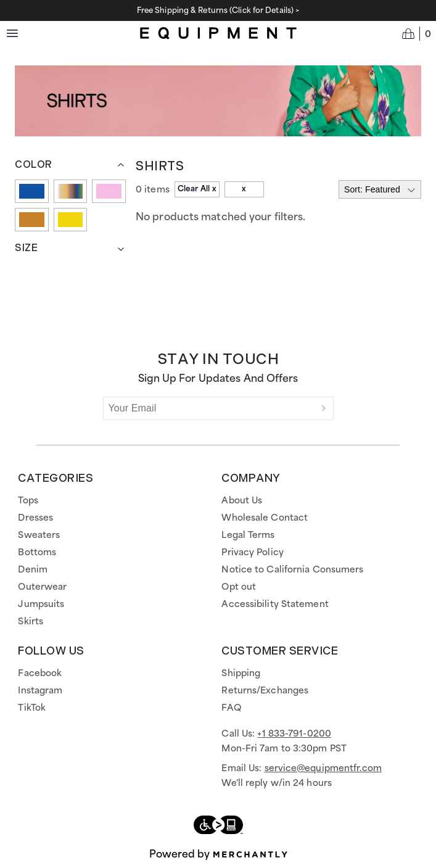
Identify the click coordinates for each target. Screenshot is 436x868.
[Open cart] (417, 33)
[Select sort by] (380, 189)
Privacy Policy (252, 553)
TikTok (32, 708)
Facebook (40, 674)
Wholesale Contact (265, 518)
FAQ (231, 708)
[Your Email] (209, 408)
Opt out (239, 587)
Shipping (241, 674)
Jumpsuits (41, 605)
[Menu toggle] (12, 33)
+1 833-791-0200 (294, 734)
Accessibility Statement (275, 605)
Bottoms (37, 553)
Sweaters (39, 535)
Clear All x (197, 189)
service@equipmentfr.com (323, 769)
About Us (242, 501)
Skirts (31, 622)
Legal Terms (248, 535)
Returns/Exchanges (265, 691)
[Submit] (324, 408)
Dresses (35, 518)
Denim (33, 570)
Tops (28, 501)
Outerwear (42, 587)
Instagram (40, 691)
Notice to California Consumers (292, 570)
